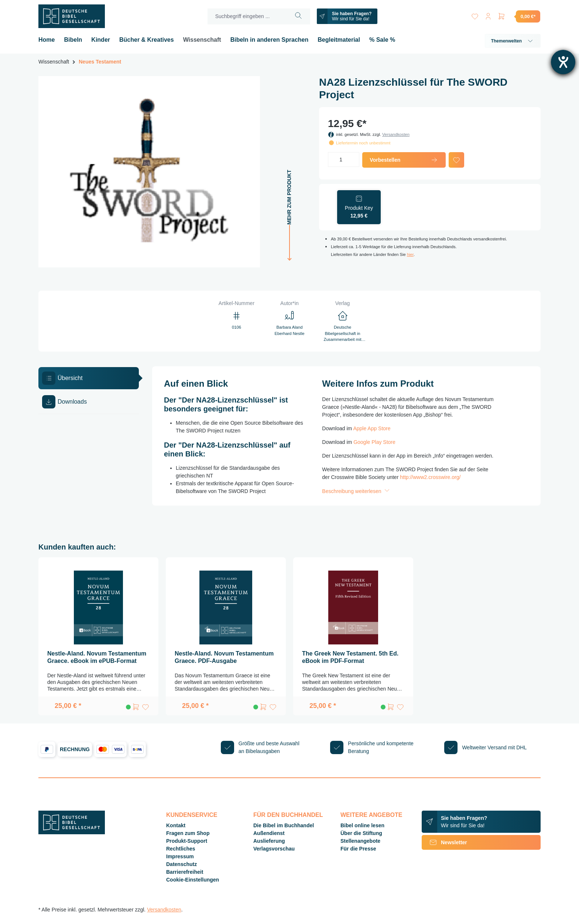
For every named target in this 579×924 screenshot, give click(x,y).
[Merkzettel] (475, 15)
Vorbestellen (404, 160)
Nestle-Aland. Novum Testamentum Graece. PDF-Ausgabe (224, 657)
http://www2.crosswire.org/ (430, 477)
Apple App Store (372, 428)
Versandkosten (396, 134)
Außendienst (269, 833)
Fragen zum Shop (188, 833)
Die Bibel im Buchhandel (284, 825)
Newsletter (444, 842)
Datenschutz (181, 864)
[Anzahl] (344, 160)
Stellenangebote (360, 841)
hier (410, 254)
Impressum (180, 856)
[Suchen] (299, 16)
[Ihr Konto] (488, 15)
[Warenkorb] (519, 16)
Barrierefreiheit (185, 872)
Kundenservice (192, 815)
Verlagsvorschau (274, 849)
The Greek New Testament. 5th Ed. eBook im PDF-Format (350, 657)
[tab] (89, 378)
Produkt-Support (187, 841)
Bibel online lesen (362, 825)
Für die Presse (358, 849)
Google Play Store (374, 442)
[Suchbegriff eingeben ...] (247, 16)
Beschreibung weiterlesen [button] (356, 491)
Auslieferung (269, 841)
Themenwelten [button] (513, 41)
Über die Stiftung (361, 833)
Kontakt (176, 825)
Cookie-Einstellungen (193, 880)
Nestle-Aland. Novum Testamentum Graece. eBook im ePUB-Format (97, 657)
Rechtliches (181, 849)
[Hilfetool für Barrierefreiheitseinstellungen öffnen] (563, 62)
